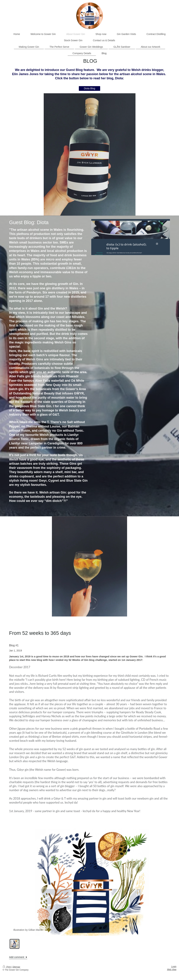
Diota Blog (90, 88)
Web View (172, 970)
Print (7, 967)
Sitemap (16, 967)
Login (174, 967)
